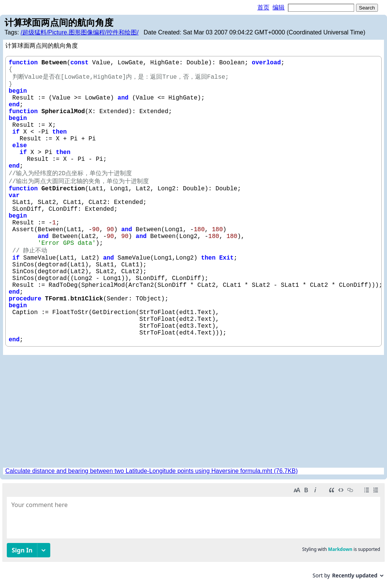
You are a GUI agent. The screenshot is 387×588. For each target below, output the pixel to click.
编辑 (279, 7)
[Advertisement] (193, 412)
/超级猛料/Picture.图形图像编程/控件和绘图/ (80, 32)
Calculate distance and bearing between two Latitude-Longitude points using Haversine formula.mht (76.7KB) (152, 471)
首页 (263, 7)
